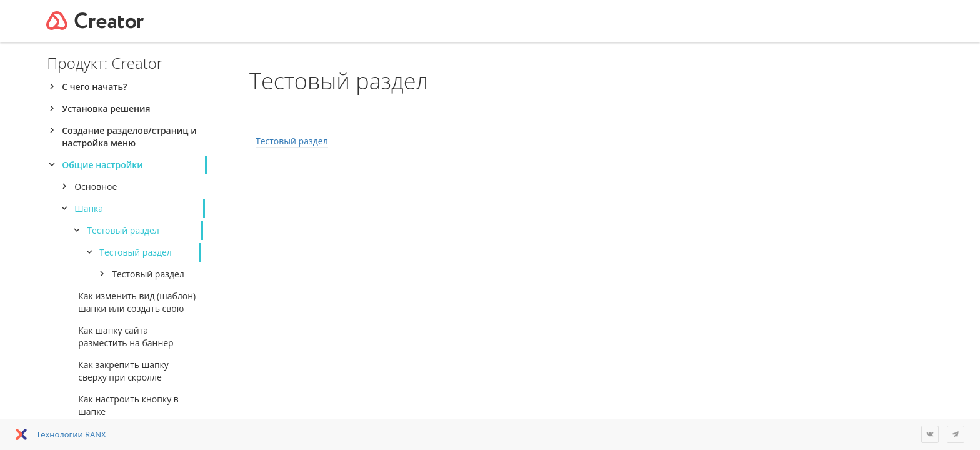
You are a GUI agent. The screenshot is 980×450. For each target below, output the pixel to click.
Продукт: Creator (105, 63)
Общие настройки (102, 165)
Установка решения (106, 108)
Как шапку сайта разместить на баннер (126, 337)
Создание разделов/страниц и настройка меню (129, 137)
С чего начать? (94, 87)
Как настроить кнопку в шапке (128, 405)
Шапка (89, 208)
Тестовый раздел (123, 230)
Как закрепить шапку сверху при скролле (123, 371)
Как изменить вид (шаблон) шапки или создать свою (137, 302)
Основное (96, 187)
